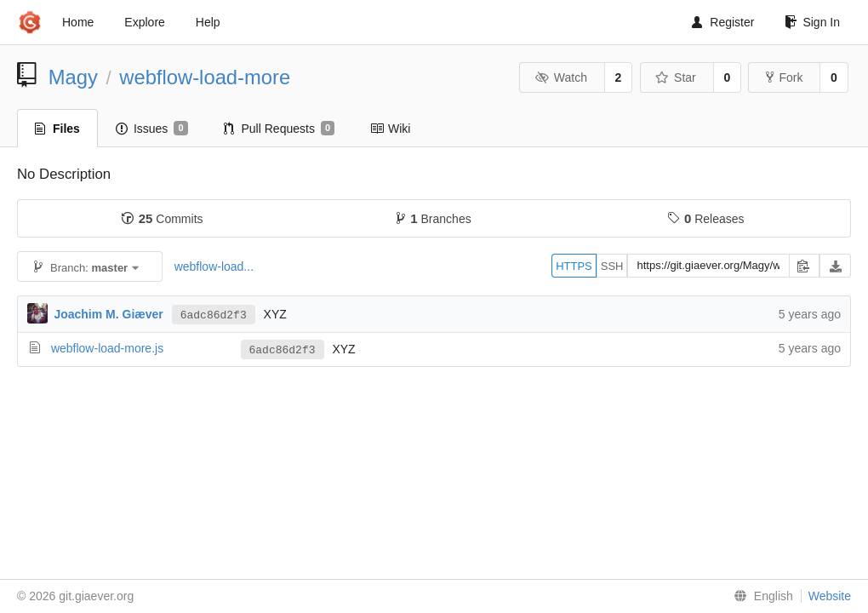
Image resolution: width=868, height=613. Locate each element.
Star (676, 77)
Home (78, 22)
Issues (152, 129)
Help (208, 22)
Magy (73, 77)
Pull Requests (280, 129)
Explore (144, 22)
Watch (561, 77)
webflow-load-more (205, 77)
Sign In (812, 22)
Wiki (390, 129)
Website (830, 596)
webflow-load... (214, 266)
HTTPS (574, 266)
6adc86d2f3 (214, 315)
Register (723, 22)
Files (57, 129)
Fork (784, 77)
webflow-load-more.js (107, 348)
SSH (612, 266)
